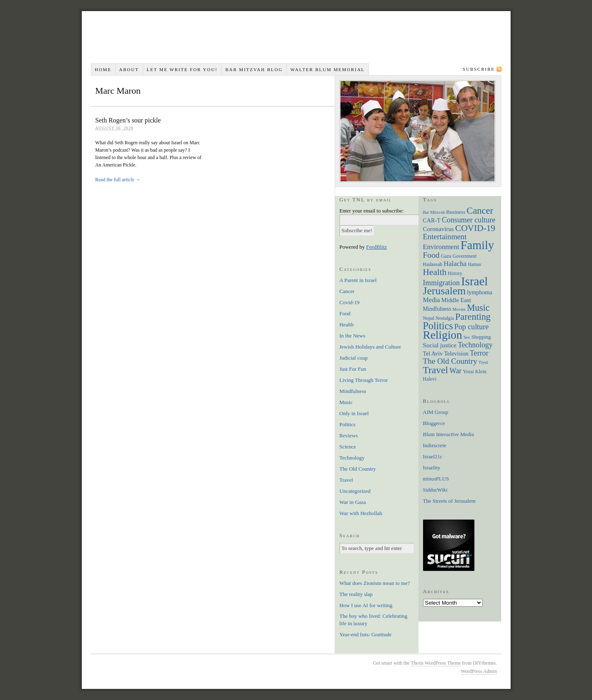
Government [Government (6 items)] (465, 256)
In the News (353, 336)
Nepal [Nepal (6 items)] (429, 318)
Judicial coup (354, 358)
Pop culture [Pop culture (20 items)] (472, 327)
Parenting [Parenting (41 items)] (473, 317)
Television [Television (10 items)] (456, 353)
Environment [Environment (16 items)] (441, 247)
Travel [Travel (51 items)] (436, 370)
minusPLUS (436, 479)
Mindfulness (353, 391)
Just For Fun (353, 369)
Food (345, 313)
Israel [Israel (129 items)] (475, 281)
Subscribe (479, 69)
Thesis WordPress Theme (436, 663)
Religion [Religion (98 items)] (443, 335)
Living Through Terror (364, 380)
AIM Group (436, 412)
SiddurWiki (435, 490)
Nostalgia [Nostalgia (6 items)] (445, 318)
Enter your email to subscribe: (372, 211)
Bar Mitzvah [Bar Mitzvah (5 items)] (434, 212)
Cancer (347, 291)
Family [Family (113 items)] (477, 245)
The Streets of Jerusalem (449, 501)
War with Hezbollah (361, 513)
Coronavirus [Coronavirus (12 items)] (439, 229)
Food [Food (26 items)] (431, 255)
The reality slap (356, 594)
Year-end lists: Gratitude (366, 634)
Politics (348, 424)
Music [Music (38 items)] (478, 308)
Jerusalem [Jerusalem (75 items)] (444, 291)
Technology (352, 458)
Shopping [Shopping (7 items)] (481, 337)
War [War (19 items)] (455, 371)
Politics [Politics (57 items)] (438, 326)
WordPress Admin (479, 671)
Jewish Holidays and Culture (370, 347)
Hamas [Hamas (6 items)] (474, 265)
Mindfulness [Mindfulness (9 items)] (437, 309)
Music (346, 402)
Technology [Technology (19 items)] (475, 345)
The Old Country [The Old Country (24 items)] (450, 361)
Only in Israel (354, 413)
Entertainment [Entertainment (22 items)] (445, 237)
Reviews (349, 435)
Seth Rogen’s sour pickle (128, 120)
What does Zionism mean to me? (375, 583)
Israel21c (433, 456)
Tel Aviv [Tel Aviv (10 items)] (433, 353)
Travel (346, 480)
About (129, 69)
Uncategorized (355, 491)
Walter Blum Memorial (328, 69)
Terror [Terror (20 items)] (479, 353)
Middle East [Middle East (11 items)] (456, 300)
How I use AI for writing (366, 605)
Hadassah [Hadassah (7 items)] (433, 264)
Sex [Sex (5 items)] (467, 337)
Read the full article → (118, 180)
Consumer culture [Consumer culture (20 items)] (469, 220)
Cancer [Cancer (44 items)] (480, 211)
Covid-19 (350, 302)
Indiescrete (435, 445)
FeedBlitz (377, 247)
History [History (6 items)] (455, 274)
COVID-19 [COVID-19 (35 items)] (475, 228)
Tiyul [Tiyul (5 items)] (483, 362)
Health (347, 325)
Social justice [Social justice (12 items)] (440, 345)
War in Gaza (353, 502)
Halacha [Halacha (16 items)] (455, 264)
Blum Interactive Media (449, 434)
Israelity (432, 468)
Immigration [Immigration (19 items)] (442, 283)
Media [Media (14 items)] (432, 300)
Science (348, 447)
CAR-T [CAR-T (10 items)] (432, 220)
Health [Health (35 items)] (435, 272)
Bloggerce (434, 423)
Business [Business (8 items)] (456, 212)
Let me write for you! (182, 69)
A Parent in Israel (358, 280)
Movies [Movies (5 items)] (459, 309)
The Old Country (358, 469)
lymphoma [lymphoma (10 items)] (480, 292)
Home (103, 69)
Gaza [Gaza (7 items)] (446, 256)
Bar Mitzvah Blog (254, 69)
